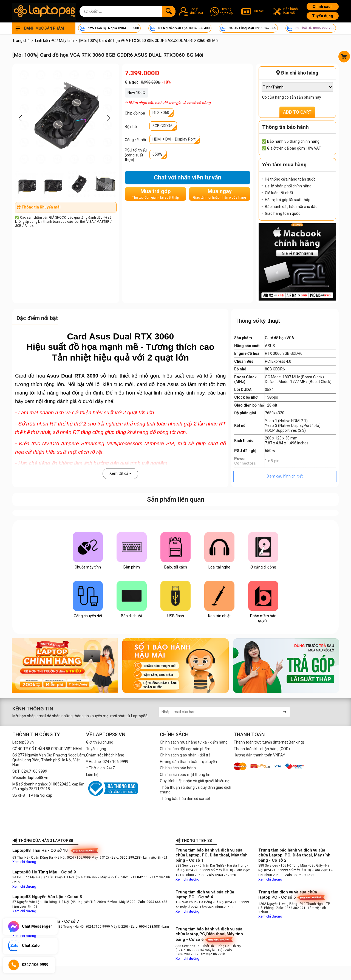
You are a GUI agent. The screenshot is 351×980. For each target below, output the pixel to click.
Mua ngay (220, 194)
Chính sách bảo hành (178, 768)
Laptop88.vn (23, 742)
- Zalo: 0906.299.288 (126, 858)
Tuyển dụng (323, 16)
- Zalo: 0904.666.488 (152, 902)
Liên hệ (92, 775)
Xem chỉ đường (24, 862)
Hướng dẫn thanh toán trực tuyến (188, 762)
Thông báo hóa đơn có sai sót (185, 799)
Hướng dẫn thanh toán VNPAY (259, 755)
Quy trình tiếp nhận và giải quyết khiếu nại (195, 781)
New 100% (137, 93)
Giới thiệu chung (100, 742)
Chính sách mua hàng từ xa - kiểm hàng (194, 742)
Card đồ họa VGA (280, 338)
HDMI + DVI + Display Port (174, 139)
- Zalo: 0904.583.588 (144, 927)
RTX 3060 (161, 113)
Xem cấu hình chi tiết (285, 476)
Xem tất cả (121, 473)
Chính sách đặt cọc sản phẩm (185, 749)
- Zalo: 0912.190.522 (299, 875)
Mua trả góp (155, 194)
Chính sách (323, 7)
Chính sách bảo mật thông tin (185, 775)
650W (157, 154)
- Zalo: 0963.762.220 (221, 875)
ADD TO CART (297, 112)
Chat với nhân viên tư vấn (188, 177)
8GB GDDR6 (162, 126)
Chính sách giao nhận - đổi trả (185, 755)
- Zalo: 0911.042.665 (134, 877)
